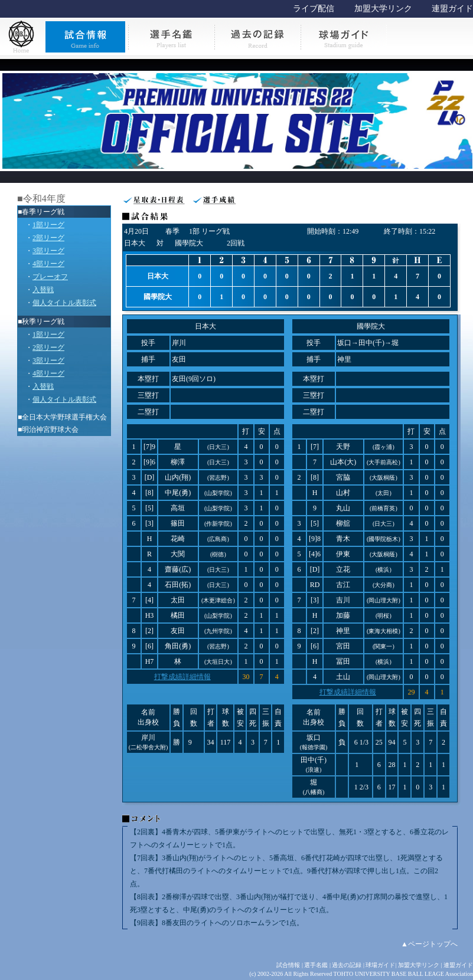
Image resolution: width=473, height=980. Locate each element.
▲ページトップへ (429, 944)
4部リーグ (48, 264)
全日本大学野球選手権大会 (64, 417)
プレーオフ (50, 277)
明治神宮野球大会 (50, 430)
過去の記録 (347, 965)
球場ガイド (380, 965)
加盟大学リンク (383, 9)
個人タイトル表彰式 (64, 303)
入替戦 (43, 290)
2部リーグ (48, 238)
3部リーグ (48, 251)
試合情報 (288, 965)
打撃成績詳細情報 (182, 677)
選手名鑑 (316, 965)
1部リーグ (48, 225)
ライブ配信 (314, 9)
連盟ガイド (452, 9)
